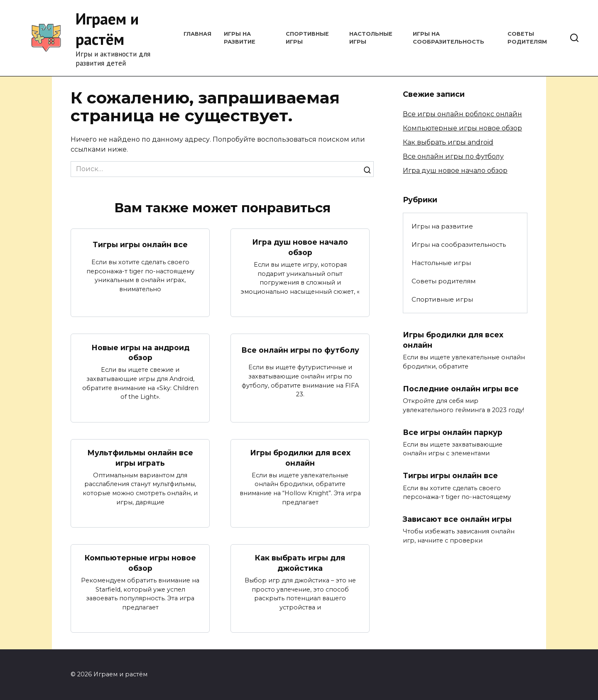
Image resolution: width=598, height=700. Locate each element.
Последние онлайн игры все (461, 389)
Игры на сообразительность (459, 244)
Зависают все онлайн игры (457, 519)
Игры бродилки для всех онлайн (300, 458)
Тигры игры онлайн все (140, 244)
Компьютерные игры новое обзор (140, 563)
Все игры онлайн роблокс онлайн (462, 114)
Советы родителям (444, 281)
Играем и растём (107, 29)
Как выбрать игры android (448, 142)
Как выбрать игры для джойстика (300, 563)
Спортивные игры (442, 299)
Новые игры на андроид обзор (140, 352)
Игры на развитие (442, 226)
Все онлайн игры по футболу (300, 350)
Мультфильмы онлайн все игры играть (140, 458)
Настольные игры (441, 263)
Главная (197, 34)
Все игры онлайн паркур (453, 432)
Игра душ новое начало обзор (300, 247)
